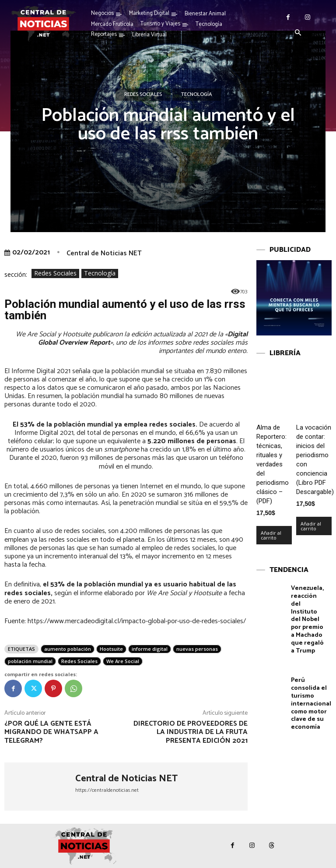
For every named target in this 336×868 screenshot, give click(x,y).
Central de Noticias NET (104, 253)
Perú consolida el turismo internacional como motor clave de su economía (311, 691)
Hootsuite (111, 649)
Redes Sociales (143, 95)
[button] (298, 33)
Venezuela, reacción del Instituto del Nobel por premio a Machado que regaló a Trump (309, 614)
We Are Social (123, 661)
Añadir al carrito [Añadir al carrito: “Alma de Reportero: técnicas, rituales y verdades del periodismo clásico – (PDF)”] (271, 535)
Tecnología (197, 95)
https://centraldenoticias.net (107, 790)
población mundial (30, 661)
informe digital (150, 649)
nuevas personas (197, 649)
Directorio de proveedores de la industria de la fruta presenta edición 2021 (191, 732)
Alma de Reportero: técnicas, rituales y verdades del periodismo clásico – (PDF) (273, 464)
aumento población (68, 649)
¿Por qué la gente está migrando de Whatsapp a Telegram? (51, 732)
